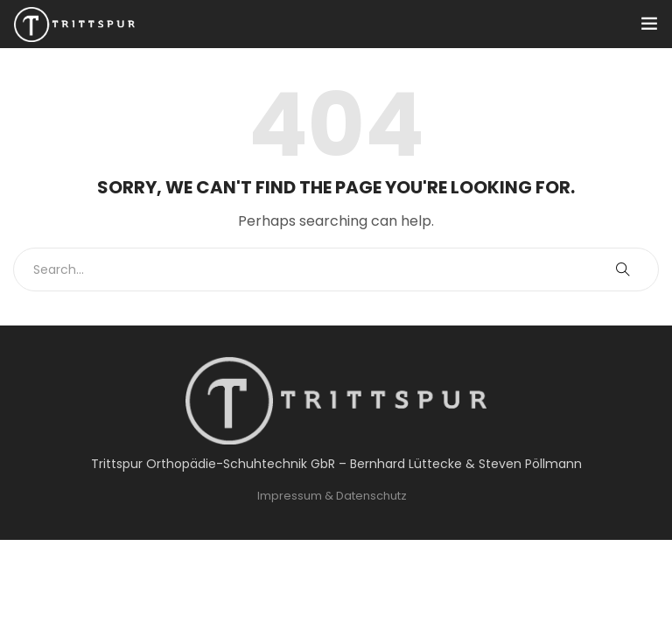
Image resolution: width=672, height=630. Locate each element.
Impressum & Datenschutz (332, 496)
